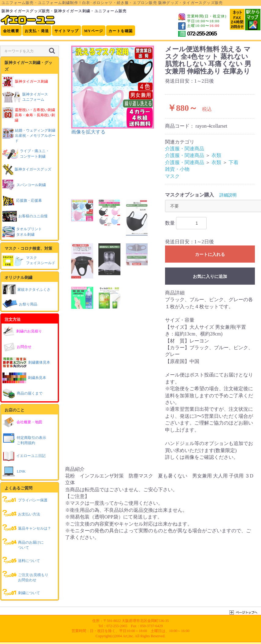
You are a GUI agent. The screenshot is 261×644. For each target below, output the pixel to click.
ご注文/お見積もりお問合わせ (25, 576)
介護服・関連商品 (185, 149)
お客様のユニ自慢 (25, 216)
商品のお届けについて (23, 543)
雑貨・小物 (177, 169)
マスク (172, 176)
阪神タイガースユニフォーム (25, 97)
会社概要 (11, 31)
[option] (113, 90)
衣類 (216, 155)
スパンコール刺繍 (24, 185)
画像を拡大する (88, 132)
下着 (233, 162)
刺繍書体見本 (26, 362)
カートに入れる (210, 254)
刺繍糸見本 (24, 378)
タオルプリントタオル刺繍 (22, 232)
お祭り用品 (20, 304)
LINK (14, 472)
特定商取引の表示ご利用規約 (24, 439)
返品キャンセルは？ (27, 528)
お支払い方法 (21, 514)
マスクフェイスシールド (29, 261)
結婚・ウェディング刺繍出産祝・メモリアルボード (29, 135)
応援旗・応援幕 (22, 201)
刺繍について (21, 592)
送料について (21, 560)
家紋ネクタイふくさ (26, 289)
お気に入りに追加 (210, 276)
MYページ (94, 31)
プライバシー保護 (25, 500)
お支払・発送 (37, 31)
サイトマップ (66, 31)
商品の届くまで (22, 393)
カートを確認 (121, 31)
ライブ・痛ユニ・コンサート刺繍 (26, 154)
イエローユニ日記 (24, 456)
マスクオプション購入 (189, 195)
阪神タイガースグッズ (27, 169)
